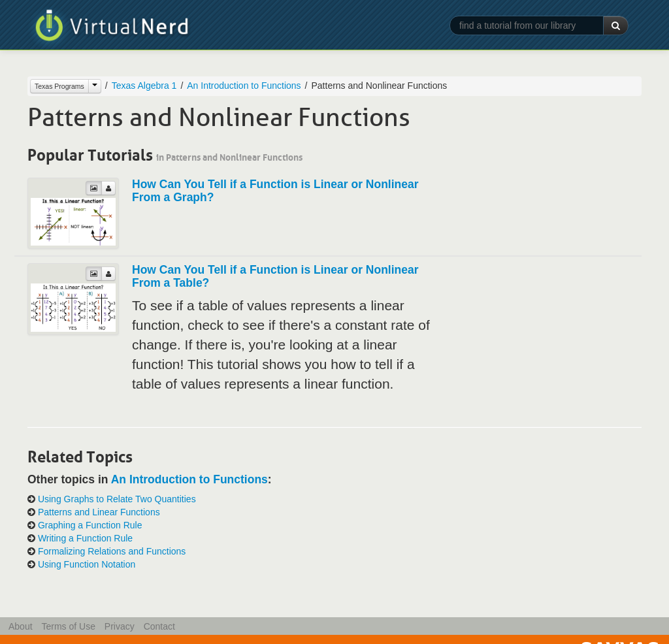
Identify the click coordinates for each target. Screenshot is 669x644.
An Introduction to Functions (244, 86)
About (21, 626)
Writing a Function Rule (85, 538)
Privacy (120, 626)
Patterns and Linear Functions (99, 512)
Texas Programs (59, 86)
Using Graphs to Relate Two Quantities (117, 499)
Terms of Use (68, 626)
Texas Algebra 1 (144, 86)
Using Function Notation (87, 564)
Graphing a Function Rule (90, 525)
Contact (159, 626)
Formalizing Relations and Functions (112, 551)
